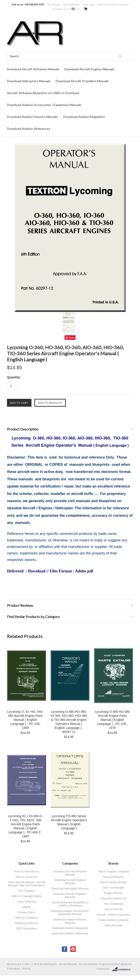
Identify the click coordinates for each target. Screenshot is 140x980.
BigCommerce (122, 969)
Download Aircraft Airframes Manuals (33, 69)
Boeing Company (113, 877)
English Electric (113, 893)
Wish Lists (89, 4)
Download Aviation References (29, 129)
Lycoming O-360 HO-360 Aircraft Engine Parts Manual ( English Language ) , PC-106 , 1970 (112, 720)
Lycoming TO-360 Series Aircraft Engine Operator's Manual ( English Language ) (69, 822)
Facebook (65, 949)
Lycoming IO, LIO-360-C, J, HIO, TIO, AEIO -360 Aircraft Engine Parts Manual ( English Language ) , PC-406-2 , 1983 (25, 826)
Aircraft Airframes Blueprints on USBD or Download (43, 93)
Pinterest (73, 949)
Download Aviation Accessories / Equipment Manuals (44, 105)
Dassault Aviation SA (113, 898)
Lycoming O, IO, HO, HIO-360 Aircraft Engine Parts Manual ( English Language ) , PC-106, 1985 (26, 720)
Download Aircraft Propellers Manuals (82, 81)
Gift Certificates (72, 4)
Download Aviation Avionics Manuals (32, 117)
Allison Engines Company (114, 872)
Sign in (101, 4)
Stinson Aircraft (114, 909)
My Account (54, 4)
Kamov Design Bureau (113, 882)
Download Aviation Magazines (84, 117)
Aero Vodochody (113, 904)
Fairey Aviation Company (113, 920)
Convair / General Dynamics (113, 915)
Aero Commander (114, 888)
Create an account (118, 4)
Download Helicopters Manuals (29, 81)
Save (72, 338)
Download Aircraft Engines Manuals (89, 69)
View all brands (113, 925)
